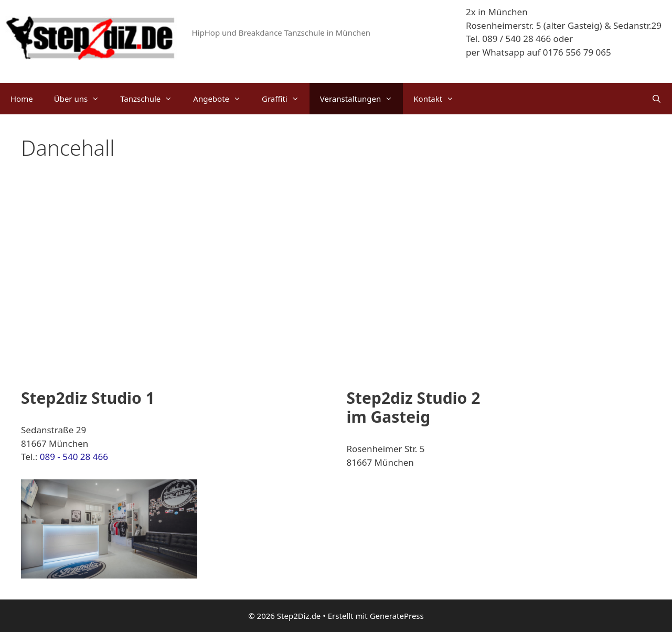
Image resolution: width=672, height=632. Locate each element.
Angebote (222, 99)
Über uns (82, 99)
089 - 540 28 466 (74, 457)
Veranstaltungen (362, 99)
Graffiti (286, 99)
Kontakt (439, 99)
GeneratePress (397, 616)
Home (22, 99)
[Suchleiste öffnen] (657, 99)
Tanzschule (151, 99)
